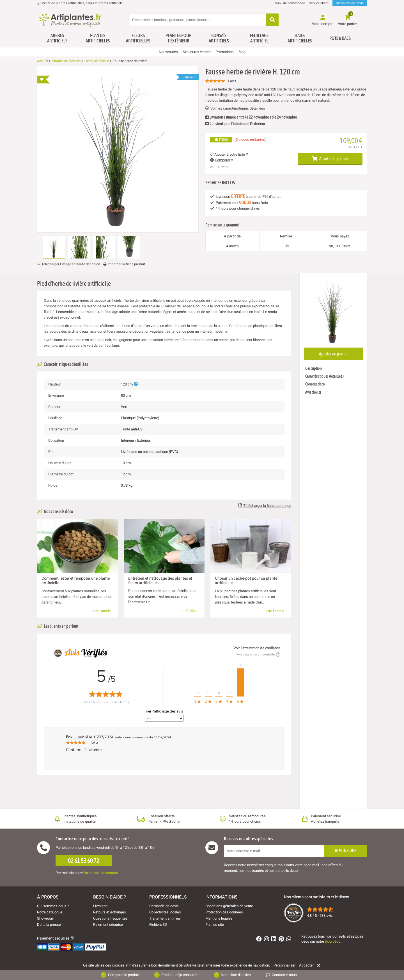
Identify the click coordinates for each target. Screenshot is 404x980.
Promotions (225, 52)
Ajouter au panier (330, 158)
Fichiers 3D (158, 925)
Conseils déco (315, 384)
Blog (242, 52)
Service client (319, 3)
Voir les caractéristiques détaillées (235, 108)
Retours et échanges (110, 912)
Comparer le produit (120, 975)
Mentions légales (219, 918)
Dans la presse (49, 925)
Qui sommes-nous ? (53, 906)
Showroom (46, 918)
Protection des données (224, 912)
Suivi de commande (290, 3)
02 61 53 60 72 (84, 861)
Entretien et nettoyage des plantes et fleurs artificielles (160, 581)
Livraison (100, 906)
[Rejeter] (318, 965)
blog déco (333, 941)
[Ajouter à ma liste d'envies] (43, 80)
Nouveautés (168, 52)
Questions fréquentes (110, 918)
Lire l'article (102, 611)
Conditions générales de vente (229, 906)
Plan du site (215, 925)
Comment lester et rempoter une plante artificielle (76, 581)
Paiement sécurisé (108, 925)
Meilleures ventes (197, 52)
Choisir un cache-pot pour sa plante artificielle (246, 581)
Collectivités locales (165, 912)
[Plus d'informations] (136, 384)
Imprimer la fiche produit (126, 264)
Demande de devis (350, 3)
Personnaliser (284, 965)
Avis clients (313, 392)
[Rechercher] (272, 20)
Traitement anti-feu (165, 918)
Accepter (306, 965)
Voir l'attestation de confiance (257, 648)
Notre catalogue (50, 912)
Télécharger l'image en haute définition (71, 264)
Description (314, 368)
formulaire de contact (101, 873)
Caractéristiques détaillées (324, 376)
